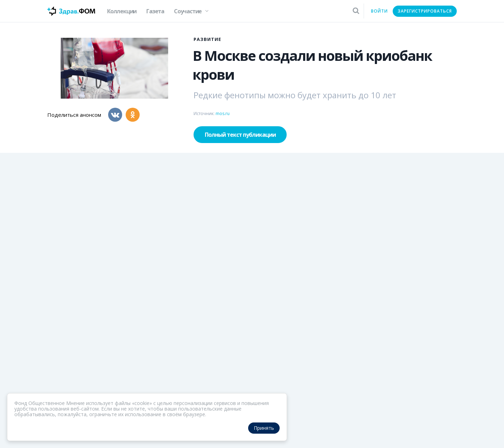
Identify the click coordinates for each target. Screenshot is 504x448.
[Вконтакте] (115, 115)
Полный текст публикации (240, 135)
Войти (379, 11)
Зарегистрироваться (425, 11)
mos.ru (223, 113)
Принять (264, 428)
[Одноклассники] (133, 115)
